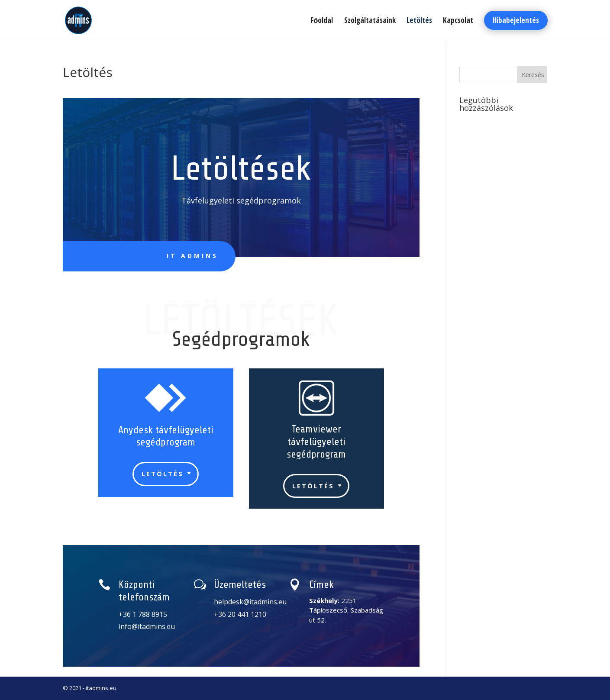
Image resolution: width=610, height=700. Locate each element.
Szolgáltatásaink (370, 21)
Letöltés (419, 21)
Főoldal (322, 21)
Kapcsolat (458, 21)
